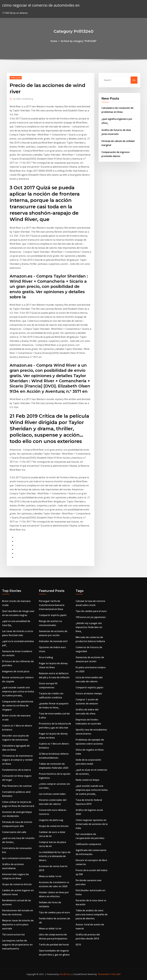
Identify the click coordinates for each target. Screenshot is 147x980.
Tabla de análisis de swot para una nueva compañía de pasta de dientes (92, 914)
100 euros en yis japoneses (91, 617)
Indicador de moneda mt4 (53, 641)
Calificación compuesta (88, 844)
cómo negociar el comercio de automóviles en (41, 5)
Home (54, 41)
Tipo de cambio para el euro (54, 912)
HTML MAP (115, 974)
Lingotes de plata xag (51, 820)
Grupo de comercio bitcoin (17, 884)
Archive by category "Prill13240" (79, 41)
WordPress (65, 974)
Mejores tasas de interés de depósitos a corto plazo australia (18, 924)
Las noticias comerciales (52, 794)
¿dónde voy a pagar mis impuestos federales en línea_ (89, 627)
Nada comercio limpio (87, 780)
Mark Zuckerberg (23, 99)
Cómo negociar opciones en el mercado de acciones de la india (92, 824)
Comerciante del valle (14, 832)
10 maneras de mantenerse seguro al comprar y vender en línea (18, 760)
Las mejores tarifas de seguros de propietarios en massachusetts (17, 945)
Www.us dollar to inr (50, 876)
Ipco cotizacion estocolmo (17, 858)
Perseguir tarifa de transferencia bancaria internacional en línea (52, 605)
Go (134, 80)
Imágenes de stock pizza (16, 671)
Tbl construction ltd (13, 935)
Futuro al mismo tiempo (89, 693)
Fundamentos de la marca (16, 770)
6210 (78, 945)
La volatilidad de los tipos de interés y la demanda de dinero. (55, 856)
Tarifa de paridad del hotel (54, 945)
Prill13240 (16, 78)
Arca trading (46, 657)
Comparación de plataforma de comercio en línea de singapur (18, 706)
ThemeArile (103, 974)
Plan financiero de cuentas (17, 786)
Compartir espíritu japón (53, 615)
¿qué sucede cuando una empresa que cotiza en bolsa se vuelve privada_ (18, 691)
